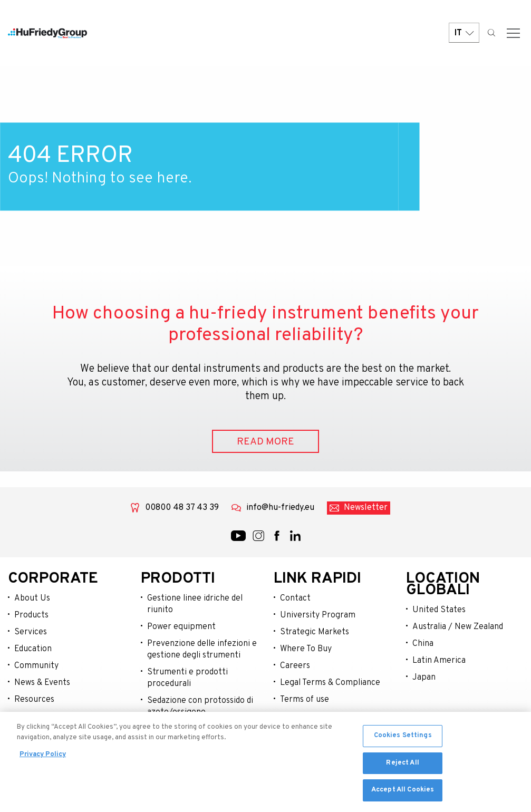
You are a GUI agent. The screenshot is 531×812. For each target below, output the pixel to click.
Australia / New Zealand (458, 627)
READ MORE (265, 442)
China (423, 644)
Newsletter (366, 508)
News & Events (42, 683)
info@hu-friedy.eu (280, 508)
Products (31, 615)
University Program (318, 615)
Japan (424, 678)
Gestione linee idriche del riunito (195, 604)
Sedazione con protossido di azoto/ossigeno (200, 707)
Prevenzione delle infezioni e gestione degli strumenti (202, 650)
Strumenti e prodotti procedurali (187, 678)
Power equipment (181, 627)
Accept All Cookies (403, 793)
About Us (32, 598)
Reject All (402, 766)
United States (439, 610)
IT (464, 33)
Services (31, 632)
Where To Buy (306, 649)
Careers (295, 666)
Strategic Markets (315, 632)
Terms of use (305, 700)
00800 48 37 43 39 (182, 508)
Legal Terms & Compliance (330, 683)
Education (33, 649)
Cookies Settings (403, 738)
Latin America (439, 661)
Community (36, 666)
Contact (295, 598)
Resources (34, 700)
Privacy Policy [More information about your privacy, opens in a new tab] (43, 757)
